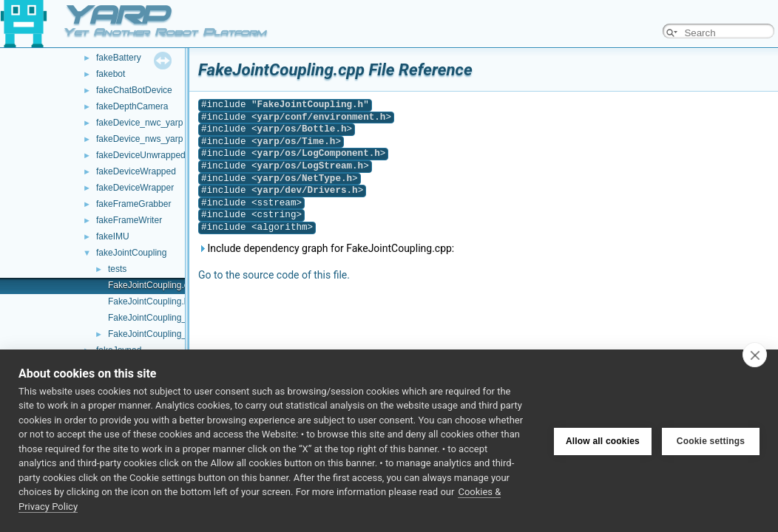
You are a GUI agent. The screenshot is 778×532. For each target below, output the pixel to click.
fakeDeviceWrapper (135, 188)
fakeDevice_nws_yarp (139, 139)
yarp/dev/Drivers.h (308, 190)
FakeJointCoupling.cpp (153, 285)
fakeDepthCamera (132, 106)
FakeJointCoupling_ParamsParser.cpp (184, 318)
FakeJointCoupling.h (148, 301)
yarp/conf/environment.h (322, 117)
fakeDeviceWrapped (136, 171)
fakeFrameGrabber (133, 204)
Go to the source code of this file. (274, 275)
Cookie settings (711, 440)
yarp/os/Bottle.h (302, 129)
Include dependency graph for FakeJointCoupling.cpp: (326, 248)
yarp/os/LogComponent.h (319, 153)
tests (117, 269)
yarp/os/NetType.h (305, 178)
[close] (755, 355)
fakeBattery (119, 58)
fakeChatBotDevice (134, 90)
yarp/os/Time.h (297, 141)
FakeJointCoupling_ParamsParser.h (179, 334)
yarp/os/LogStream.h (311, 166)
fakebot (111, 74)
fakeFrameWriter (129, 220)
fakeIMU (113, 236)
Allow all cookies (603, 440)
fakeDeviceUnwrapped (141, 155)
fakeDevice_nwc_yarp (139, 123)
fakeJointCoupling (131, 253)
